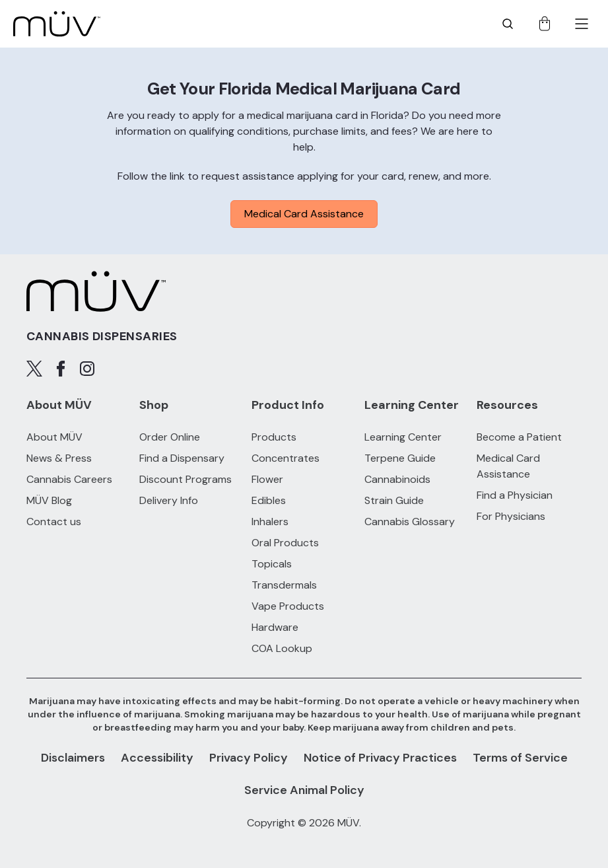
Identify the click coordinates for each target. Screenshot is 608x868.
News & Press (59, 458)
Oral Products (285, 543)
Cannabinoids (397, 479)
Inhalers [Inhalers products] (270, 522)
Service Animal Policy (304, 790)
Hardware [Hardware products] (275, 627)
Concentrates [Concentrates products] (286, 458)
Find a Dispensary (182, 458)
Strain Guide (394, 500)
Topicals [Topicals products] (272, 564)
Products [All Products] (274, 437)
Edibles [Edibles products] (269, 500)
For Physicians (511, 516)
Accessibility (157, 758)
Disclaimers (73, 758)
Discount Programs (186, 479)
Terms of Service (520, 758)
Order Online (170, 437)
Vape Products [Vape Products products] (288, 606)
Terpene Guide (400, 458)
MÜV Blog (49, 500)
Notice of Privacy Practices (380, 758)
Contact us (54, 522)
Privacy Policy (249, 758)
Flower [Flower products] (267, 479)
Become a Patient (519, 437)
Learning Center (403, 437)
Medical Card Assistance (304, 214)
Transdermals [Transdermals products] (284, 585)
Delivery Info (169, 500)
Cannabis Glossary (410, 522)
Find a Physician (515, 495)
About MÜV (54, 437)
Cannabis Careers (69, 479)
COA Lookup (282, 648)
